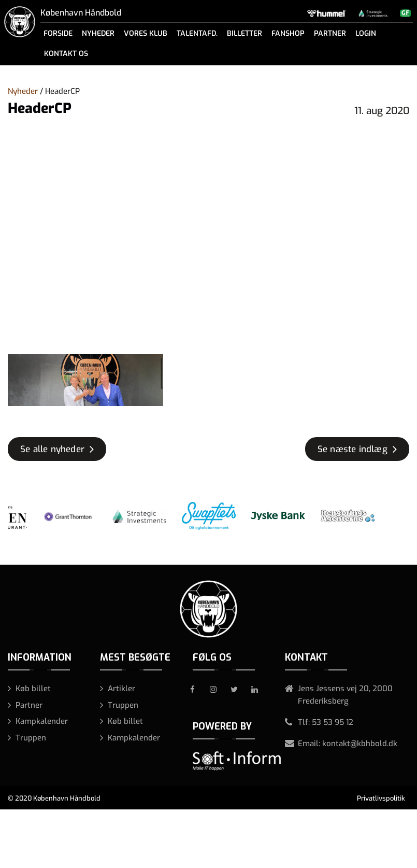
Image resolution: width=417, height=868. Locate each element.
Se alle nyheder (52, 449)
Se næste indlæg (353, 449)
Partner (330, 33)
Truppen (31, 738)
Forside (58, 33)
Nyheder (98, 33)
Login (366, 33)
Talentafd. (197, 33)
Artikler (121, 689)
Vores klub (146, 33)
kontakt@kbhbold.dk (360, 744)
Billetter (245, 33)
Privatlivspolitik (381, 798)
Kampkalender (42, 721)
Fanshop (288, 33)
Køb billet (33, 689)
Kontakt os (66, 54)
